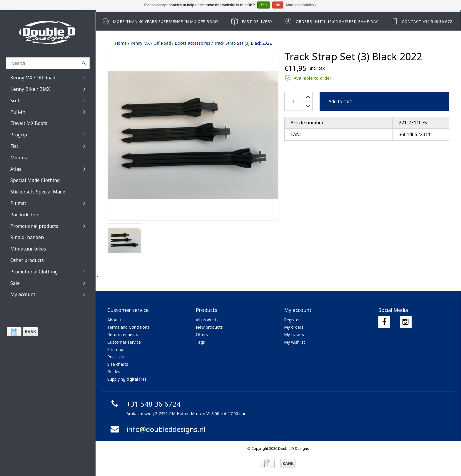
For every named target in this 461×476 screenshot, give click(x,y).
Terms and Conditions (128, 327)
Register (292, 320)
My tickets (294, 334)
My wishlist (295, 342)
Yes (264, 5)
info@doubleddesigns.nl (157, 429)
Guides (114, 371)
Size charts (118, 364)
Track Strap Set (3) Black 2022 (243, 43)
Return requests (123, 334)
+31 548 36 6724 (145, 404)
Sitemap (115, 349)
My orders (294, 327)
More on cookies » (302, 5)
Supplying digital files (127, 379)
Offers (202, 334)
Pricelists (116, 357)
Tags (200, 342)
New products (209, 327)
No (278, 5)
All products (207, 320)
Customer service (124, 342)
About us (116, 320)
